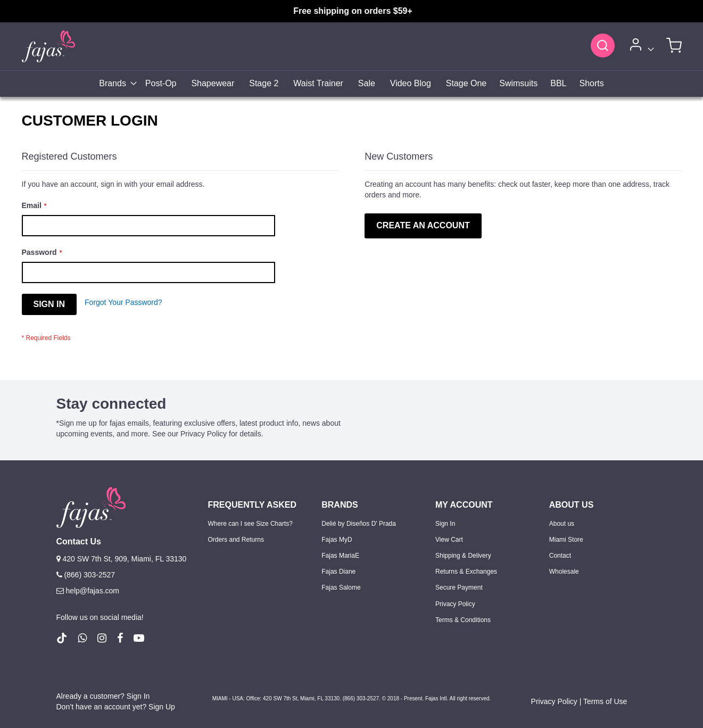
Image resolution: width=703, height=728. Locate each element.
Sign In (445, 524)
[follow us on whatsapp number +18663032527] (82, 638)
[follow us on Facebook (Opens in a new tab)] (120, 638)
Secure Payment (459, 588)
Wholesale (564, 572)
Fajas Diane (338, 572)
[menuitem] (115, 84)
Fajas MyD (337, 540)
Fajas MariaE (340, 556)
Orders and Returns (236, 540)
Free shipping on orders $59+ (353, 11)
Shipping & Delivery (463, 556)
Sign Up (162, 707)
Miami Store (566, 540)
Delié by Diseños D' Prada (359, 524)
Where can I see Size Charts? (250, 524)
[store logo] (48, 46)
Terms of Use (605, 701)
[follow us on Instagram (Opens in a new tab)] (102, 638)
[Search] (602, 45)
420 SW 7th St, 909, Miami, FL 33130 (122, 559)
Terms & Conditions (463, 620)
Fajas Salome (341, 588)
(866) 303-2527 (86, 575)
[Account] (640, 47)
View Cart (449, 540)
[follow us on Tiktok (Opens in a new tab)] (62, 638)
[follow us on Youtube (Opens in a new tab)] (139, 638)
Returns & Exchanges (466, 572)
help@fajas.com (88, 591)
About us (562, 524)
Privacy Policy (455, 604)
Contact (560, 556)
